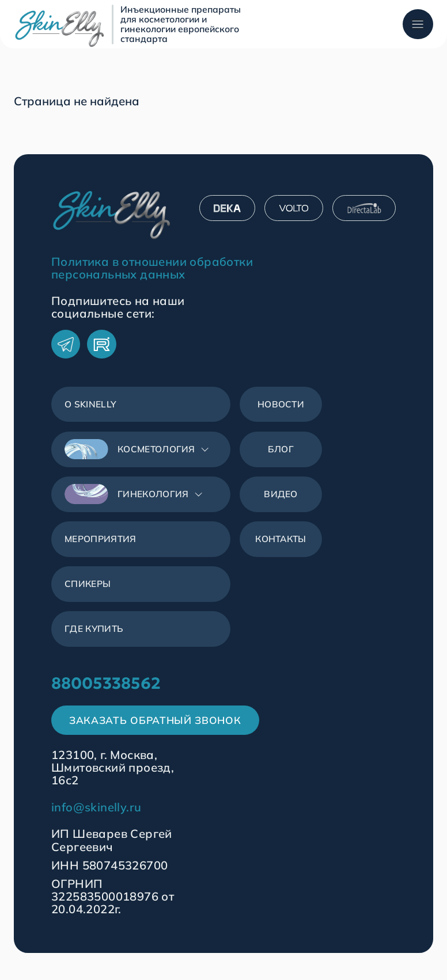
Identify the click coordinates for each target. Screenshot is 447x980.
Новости (281, 406)
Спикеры (89, 592)
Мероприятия (103, 546)
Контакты (281, 546)
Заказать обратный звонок (157, 732)
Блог (281, 452)
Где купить (95, 638)
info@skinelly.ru (96, 820)
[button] (141, 453)
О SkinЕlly (92, 406)
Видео (281, 499)
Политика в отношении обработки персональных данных (152, 268)
